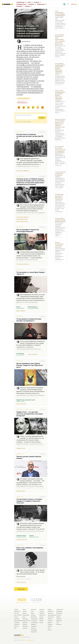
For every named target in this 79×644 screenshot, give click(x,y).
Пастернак (34, 621)
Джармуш (59, 621)
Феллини (59, 624)
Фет (15, 628)
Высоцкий (34, 632)
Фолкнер (50, 613)
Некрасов (17, 624)
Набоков (25, 622)
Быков (41, 622)
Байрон (50, 609)
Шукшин (33, 615)
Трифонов (34, 626)
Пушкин (16, 609)
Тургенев (17, 619)
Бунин (33, 613)
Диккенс (50, 621)
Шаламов (34, 624)
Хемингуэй (51, 611)
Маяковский (26, 615)
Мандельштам (26, 621)
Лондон (50, 619)
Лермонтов (17, 611)
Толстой (16, 613)
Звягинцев (59, 613)
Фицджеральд (52, 615)
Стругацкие (34, 619)
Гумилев (25, 624)
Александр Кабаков (23, 98)
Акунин (41, 617)
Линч (58, 622)
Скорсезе (59, 619)
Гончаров (17, 622)
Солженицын (35, 622)
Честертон (51, 617)
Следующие (21, 589)
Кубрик (58, 617)
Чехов (24, 609)
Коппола (59, 615)
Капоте (50, 630)
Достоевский (18, 615)
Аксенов (33, 628)
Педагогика (29, 409)
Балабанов (59, 611)
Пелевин (42, 611)
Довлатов (42, 615)
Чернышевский (18, 621)
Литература (20, 132)
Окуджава (34, 630)
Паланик (50, 624)
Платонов (25, 626)
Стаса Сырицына (29, 640)
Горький (25, 628)
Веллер (41, 621)
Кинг (49, 628)
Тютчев (16, 626)
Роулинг (50, 626)
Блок (24, 617)
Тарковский (60, 609)
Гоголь (16, 617)
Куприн (25, 613)
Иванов (41, 619)
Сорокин (42, 609)
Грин (32, 611)
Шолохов (34, 609)
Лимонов (42, 613)
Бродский (34, 617)
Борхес (50, 622)
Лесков (25, 611)
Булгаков (25, 619)
